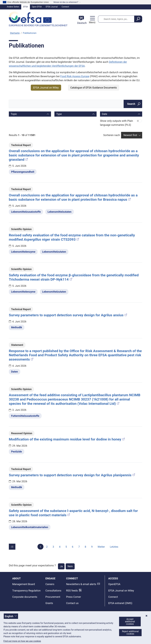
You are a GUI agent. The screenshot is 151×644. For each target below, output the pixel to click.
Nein (70, 566)
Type (59, 114)
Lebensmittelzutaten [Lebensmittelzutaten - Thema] (60, 212)
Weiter (101, 547)
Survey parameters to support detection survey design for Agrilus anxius (68, 315)
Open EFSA (37, 7)
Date (104, 114)
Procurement (53, 597)
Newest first (130, 135)
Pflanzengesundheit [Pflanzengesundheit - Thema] (23, 172)
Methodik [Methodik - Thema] (17, 327)
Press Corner (74, 597)
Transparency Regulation (26, 591)
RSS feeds (72, 591)
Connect (65, 7)
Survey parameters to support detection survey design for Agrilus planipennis (72, 475)
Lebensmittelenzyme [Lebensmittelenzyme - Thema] (23, 252)
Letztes (114, 547)
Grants (49, 603)
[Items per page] (12, 547)
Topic (14, 114)
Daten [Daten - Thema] (15, 372)
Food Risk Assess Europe (75, 76)
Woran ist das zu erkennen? (66, 2)
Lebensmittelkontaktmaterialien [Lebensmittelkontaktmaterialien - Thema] (30, 527)
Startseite (15, 33)
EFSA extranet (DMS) (120, 603)
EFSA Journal (52, 7)
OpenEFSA (114, 584)
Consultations (53, 591)
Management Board (24, 584)
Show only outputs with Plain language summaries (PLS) (117, 123)
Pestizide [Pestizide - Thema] (17, 452)
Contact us (72, 603)
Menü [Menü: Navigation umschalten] (92, 22)
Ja (61, 566)
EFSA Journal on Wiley (46, 88)
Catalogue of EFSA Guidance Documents (94, 88)
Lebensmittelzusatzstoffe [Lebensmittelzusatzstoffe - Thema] (26, 212)
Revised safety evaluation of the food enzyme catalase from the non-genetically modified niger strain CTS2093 (72, 237)
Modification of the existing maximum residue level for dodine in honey (67, 439)
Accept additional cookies (130, 622)
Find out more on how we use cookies (22, 641)
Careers (50, 584)
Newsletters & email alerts (81, 584)
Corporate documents (25, 597)
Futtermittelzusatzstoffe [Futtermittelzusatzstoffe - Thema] (25, 416)
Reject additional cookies (130, 633)
